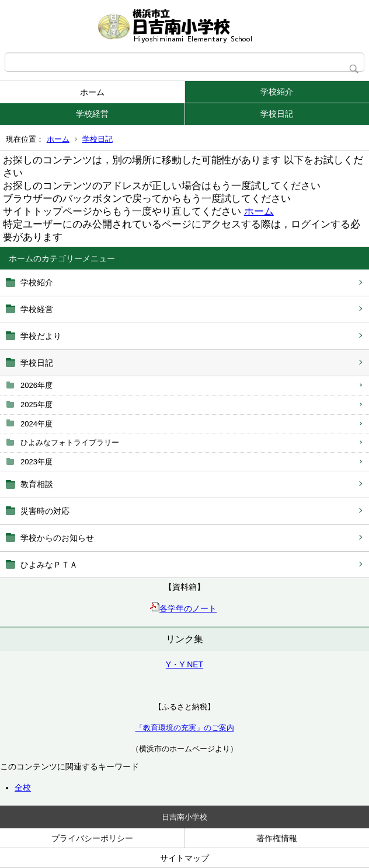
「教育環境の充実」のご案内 (185, 728)
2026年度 (36, 385)
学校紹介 (277, 92)
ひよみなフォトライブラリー (70, 442)
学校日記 (277, 114)
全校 (23, 787)
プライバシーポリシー (92, 838)
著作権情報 (277, 838)
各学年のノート (183, 608)
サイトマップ (184, 858)
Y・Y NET (184, 664)
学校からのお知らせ (57, 538)
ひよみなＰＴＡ (49, 565)
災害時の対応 (45, 511)
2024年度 (36, 424)
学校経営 (92, 114)
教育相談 (37, 484)
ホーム (92, 92)
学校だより (41, 336)
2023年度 (36, 462)
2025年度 (36, 405)
